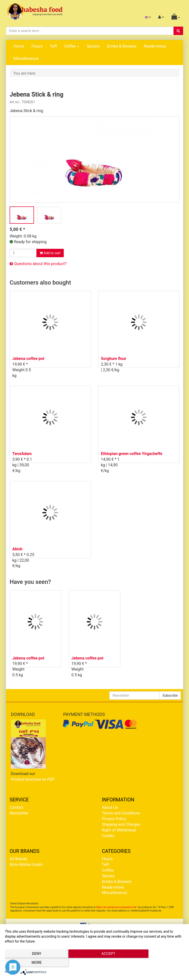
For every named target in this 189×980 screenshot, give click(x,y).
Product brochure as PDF (33, 779)
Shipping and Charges (121, 824)
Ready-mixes (155, 46)
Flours (37, 46)
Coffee (72, 46)
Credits (108, 836)
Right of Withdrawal (119, 830)
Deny (32, 963)
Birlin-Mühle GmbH (26, 865)
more (157, 963)
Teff (53, 46)
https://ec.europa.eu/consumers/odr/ (117, 907)
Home (19, 46)
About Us (110, 807)
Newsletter (19, 813)
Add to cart (50, 253)
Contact (16, 807)
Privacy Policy (114, 819)
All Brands (18, 859)
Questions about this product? (38, 264)
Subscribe (170, 695)
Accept (94, 963)
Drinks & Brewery (122, 46)
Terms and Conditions (121, 813)
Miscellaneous (26, 59)
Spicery (93, 46)
